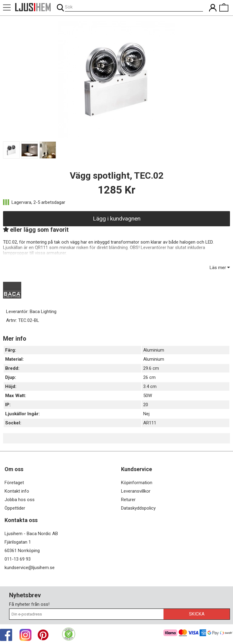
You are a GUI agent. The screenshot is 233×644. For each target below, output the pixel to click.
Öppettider (15, 508)
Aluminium (154, 350)
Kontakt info (17, 491)
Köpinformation (137, 483)
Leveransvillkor (136, 491)
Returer (128, 500)
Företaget (14, 483)
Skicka (197, 614)
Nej (146, 414)
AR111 (150, 423)
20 (146, 405)
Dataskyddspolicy (138, 508)
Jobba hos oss (20, 500)
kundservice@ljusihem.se (30, 568)
